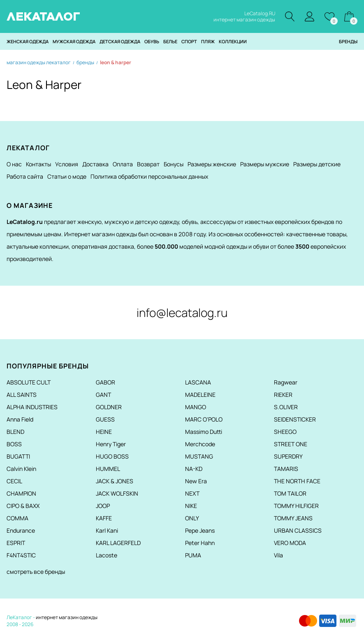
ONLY (192, 518)
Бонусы (174, 164)
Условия (67, 164)
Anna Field (20, 419)
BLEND (15, 432)
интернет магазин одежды (67, 617)
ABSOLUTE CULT (29, 382)
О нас (14, 164)
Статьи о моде (67, 176)
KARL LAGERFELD (118, 543)
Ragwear (286, 382)
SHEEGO (285, 432)
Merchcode (200, 444)
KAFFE (104, 518)
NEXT (192, 493)
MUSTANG (199, 456)
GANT (103, 395)
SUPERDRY (288, 456)
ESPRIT (16, 543)
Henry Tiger (111, 444)
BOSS (14, 444)
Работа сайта (25, 176)
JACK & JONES (115, 481)
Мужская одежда (74, 41)
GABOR (105, 382)
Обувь (152, 41)
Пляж (208, 41)
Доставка (95, 164)
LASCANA (198, 382)
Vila (278, 555)
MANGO (196, 407)
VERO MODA (290, 543)
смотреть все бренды (36, 572)
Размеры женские (212, 164)
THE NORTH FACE (297, 481)
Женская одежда (28, 41)
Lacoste (107, 555)
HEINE (104, 432)
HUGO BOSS (112, 456)
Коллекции (233, 41)
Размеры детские (317, 164)
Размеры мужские (265, 164)
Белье (170, 41)
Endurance (21, 530)
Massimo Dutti (204, 432)
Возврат (148, 164)
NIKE (191, 506)
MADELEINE (200, 395)
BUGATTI (18, 456)
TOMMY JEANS (293, 518)
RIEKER (283, 395)
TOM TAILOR (290, 493)
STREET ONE (291, 444)
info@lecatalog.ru (182, 312)
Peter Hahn (200, 543)
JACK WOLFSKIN (117, 493)
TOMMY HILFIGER (296, 506)
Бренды (348, 41)
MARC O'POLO (204, 419)
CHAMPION (21, 493)
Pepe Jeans (200, 530)
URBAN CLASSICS (298, 530)
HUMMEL (108, 469)
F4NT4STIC (21, 555)
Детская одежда (120, 41)
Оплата (123, 164)
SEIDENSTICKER (295, 419)
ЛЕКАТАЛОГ (43, 16)
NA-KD (194, 469)
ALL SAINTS (22, 395)
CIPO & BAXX (23, 506)
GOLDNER (109, 407)
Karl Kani (107, 530)
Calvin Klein (21, 469)
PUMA (193, 555)
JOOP (103, 506)
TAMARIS (286, 469)
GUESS (105, 419)
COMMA (17, 518)
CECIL (14, 481)
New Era (196, 481)
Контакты (38, 164)
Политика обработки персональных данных (149, 176)
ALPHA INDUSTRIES (32, 407)
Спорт (189, 41)
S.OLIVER (286, 407)
